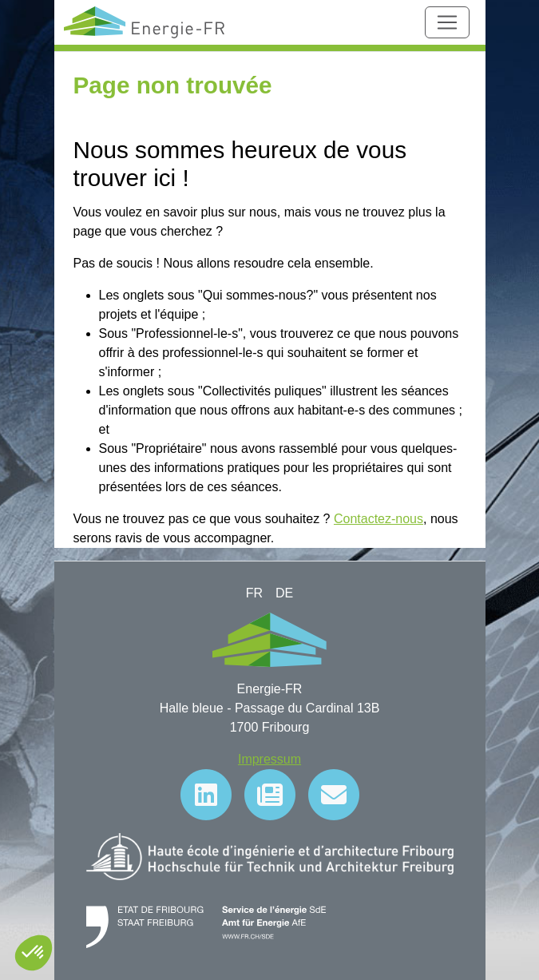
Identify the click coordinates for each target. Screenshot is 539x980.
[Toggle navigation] (447, 22)
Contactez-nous (378, 519)
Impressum (269, 759)
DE (284, 593)
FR (254, 593)
